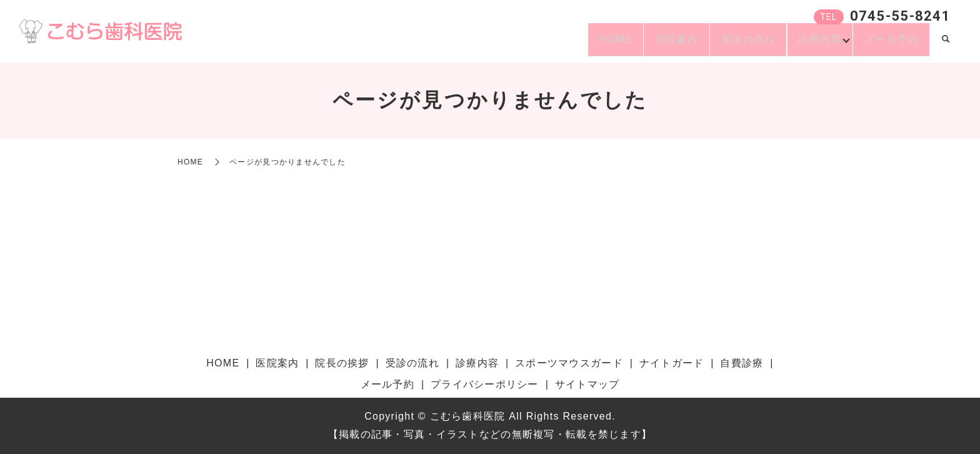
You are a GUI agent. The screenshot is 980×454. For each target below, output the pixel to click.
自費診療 (742, 363)
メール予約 (887, 44)
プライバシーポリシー (485, 384)
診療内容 (808, 44)
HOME (580, 44)
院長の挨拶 (342, 363)
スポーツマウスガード (569, 363)
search (946, 45)
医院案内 (649, 44)
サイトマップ (587, 384)
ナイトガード (672, 363)
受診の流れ (729, 44)
